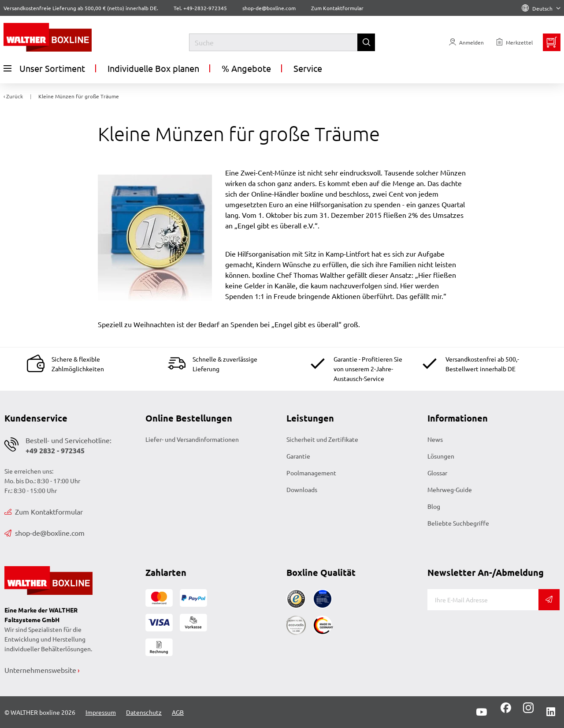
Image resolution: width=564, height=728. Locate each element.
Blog (434, 506)
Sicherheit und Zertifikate (322, 439)
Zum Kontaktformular (337, 8)
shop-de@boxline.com (45, 533)
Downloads (302, 489)
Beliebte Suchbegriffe (458, 523)
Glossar (437, 473)
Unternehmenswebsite (40, 670)
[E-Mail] (483, 600)
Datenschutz (144, 712)
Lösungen (441, 456)
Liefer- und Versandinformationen (192, 439)
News (435, 439)
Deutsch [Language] (541, 8)
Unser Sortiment (44, 68)
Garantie (298, 456)
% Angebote (246, 68)
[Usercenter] (466, 42)
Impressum (101, 712)
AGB (178, 712)
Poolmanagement (311, 473)
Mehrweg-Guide (450, 489)
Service (308, 68)
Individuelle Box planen (153, 68)
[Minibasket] (552, 42)
